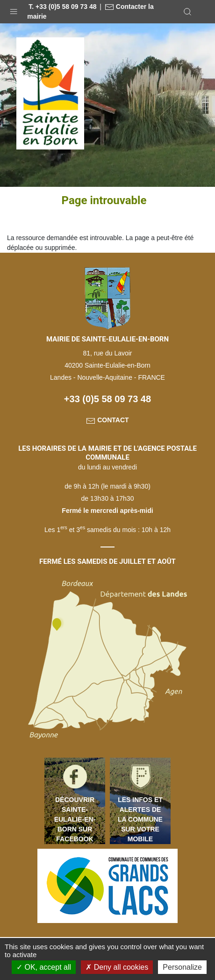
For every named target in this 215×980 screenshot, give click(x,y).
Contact (107, 420)
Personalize (182, 967)
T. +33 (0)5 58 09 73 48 (62, 7)
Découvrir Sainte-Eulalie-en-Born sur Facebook (75, 819)
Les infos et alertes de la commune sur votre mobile (140, 819)
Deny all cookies (117, 967)
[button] (14, 9)
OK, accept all (44, 967)
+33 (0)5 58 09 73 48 (107, 399)
